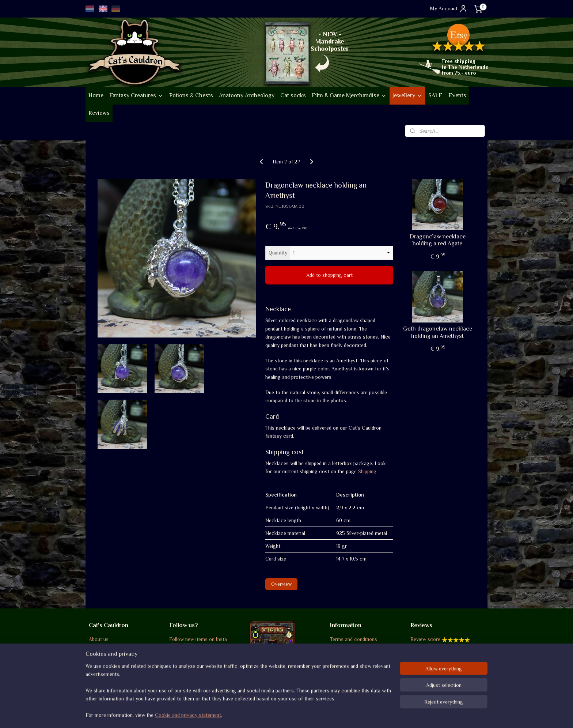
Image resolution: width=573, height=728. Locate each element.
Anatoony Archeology (247, 95)
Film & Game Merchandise (349, 95)
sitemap (265, 714)
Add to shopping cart (329, 275)
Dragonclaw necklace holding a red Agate (438, 240)
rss (278, 714)
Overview (281, 584)
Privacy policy (346, 664)
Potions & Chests (191, 95)
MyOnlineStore (358, 714)
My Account (449, 9)
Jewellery (407, 95)
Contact (339, 680)
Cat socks (293, 95)
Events (457, 95)
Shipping (367, 471)
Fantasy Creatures (136, 95)
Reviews (99, 113)
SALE (435, 95)
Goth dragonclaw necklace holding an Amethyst (438, 332)
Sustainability (107, 664)
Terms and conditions (354, 639)
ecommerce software (302, 714)
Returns (339, 656)
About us (99, 639)
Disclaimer (342, 672)
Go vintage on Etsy (110, 673)
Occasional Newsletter (194, 667)
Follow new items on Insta (198, 639)
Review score (425, 639)
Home (96, 95)
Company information (113, 648)
